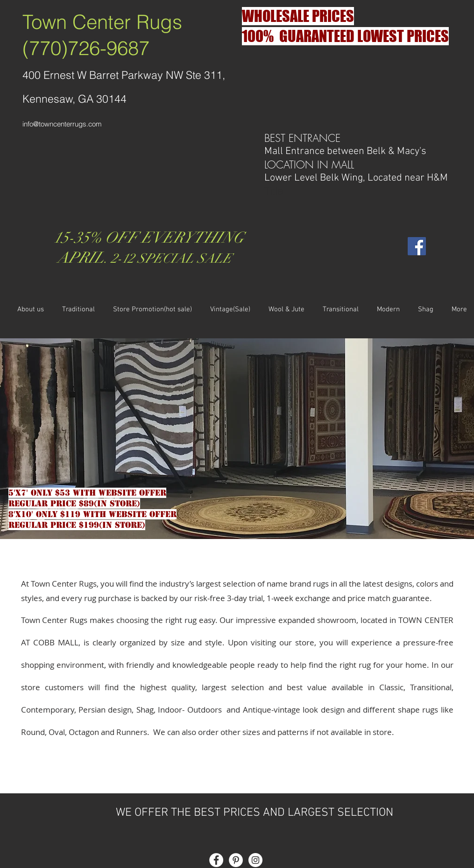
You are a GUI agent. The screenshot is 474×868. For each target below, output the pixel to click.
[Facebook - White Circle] (216, 860)
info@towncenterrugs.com (62, 124)
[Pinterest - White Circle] (236, 860)
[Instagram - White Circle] (255, 860)
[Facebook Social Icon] (417, 246)
